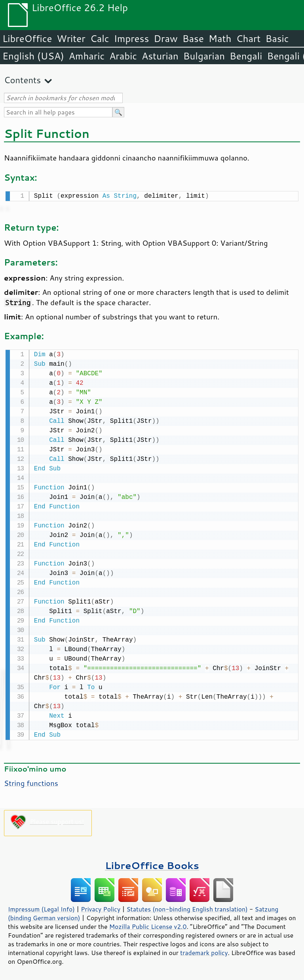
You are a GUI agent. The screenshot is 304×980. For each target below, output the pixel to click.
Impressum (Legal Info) (41, 907)
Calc (100, 38)
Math (220, 38)
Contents (22, 80)
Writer (71, 38)
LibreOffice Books (152, 864)
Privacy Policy (101, 907)
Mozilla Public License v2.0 (148, 925)
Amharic (87, 56)
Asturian (160, 56)
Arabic (123, 56)
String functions (31, 781)
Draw (165, 38)
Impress (132, 38)
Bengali (246, 56)
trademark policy (204, 951)
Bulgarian (204, 56)
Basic (277, 38)
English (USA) (33, 56)
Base (193, 38)
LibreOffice (27, 38)
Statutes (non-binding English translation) (187, 907)
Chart (248, 38)
